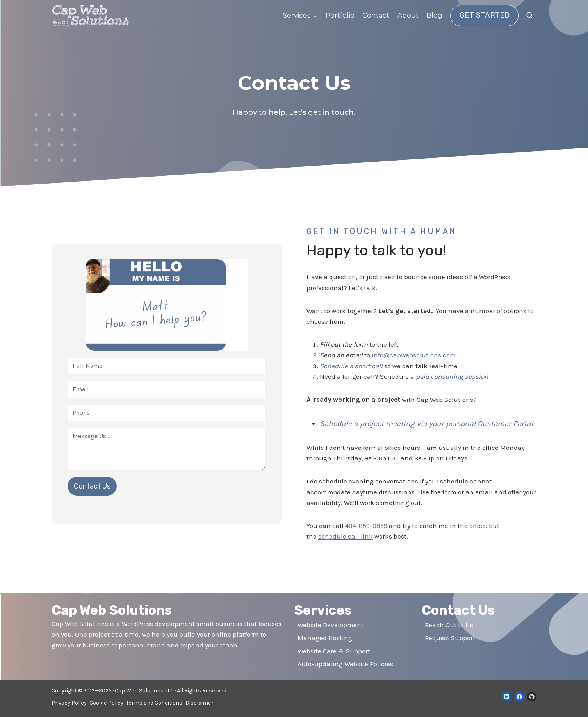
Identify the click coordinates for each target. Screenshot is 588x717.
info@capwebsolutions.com (414, 355)
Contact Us (92, 492)
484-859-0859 (366, 538)
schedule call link (346, 549)
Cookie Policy (106, 703)
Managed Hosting (325, 638)
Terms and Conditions (154, 703)
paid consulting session (452, 376)
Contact (376, 15)
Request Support (450, 638)
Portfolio (340, 15)
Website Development (331, 625)
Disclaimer (200, 703)
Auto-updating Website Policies (345, 664)
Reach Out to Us (449, 625)
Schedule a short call (351, 366)
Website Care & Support (334, 651)
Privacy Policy (69, 703)
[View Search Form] (529, 16)
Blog (434, 15)
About (408, 15)
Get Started (485, 15)
